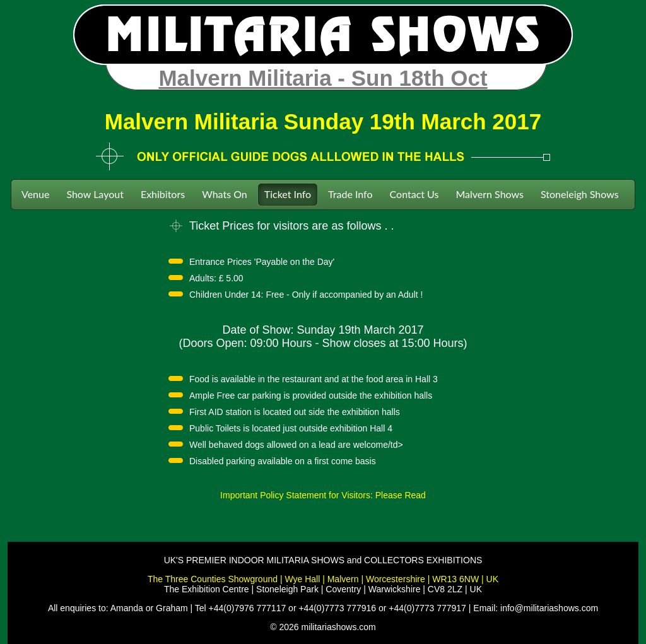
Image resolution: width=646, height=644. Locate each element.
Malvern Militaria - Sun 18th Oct (323, 78)
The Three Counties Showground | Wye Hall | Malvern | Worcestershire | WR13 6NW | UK (323, 579)
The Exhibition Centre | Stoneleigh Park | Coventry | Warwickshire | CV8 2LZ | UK (323, 589)
